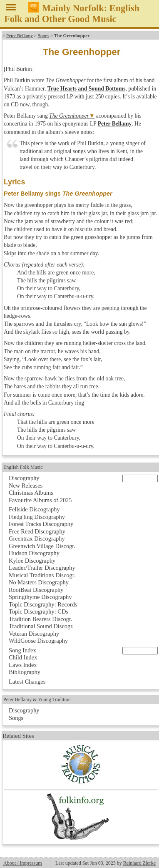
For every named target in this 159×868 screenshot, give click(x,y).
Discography (24, 478)
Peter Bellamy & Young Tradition (37, 699)
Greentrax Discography (37, 538)
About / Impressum (23, 863)
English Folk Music (23, 467)
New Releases (26, 486)
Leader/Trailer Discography (42, 568)
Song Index (22, 650)
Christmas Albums (31, 493)
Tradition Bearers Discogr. (41, 619)
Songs (43, 35)
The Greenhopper (69, 116)
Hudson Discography (34, 553)
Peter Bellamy (20, 35)
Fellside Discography (34, 509)
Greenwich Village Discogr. (42, 546)
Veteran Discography (34, 634)
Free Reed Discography (37, 531)
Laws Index (23, 665)
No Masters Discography (39, 582)
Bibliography (25, 672)
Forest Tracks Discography (41, 524)
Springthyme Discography (40, 597)
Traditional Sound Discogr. (41, 626)
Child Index (23, 657)
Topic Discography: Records (43, 604)
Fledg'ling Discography (37, 517)
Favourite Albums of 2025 (40, 500)
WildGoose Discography (38, 641)
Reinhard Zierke (139, 863)
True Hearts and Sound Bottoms (87, 89)
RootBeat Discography (36, 590)
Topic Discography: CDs (39, 611)
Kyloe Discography (32, 561)
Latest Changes (27, 682)
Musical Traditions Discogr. (42, 575)
